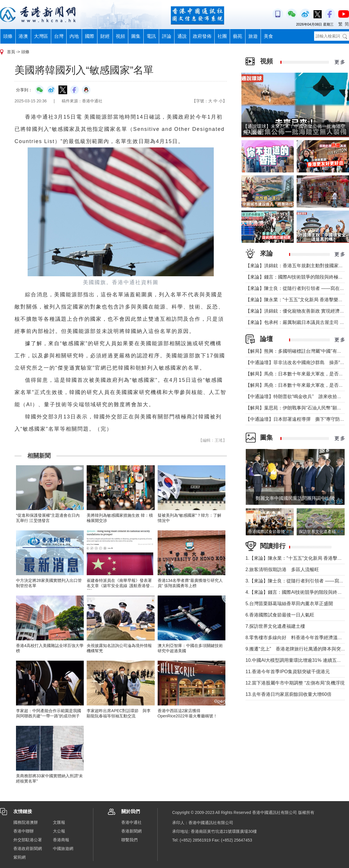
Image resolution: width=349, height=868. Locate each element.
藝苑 (238, 36)
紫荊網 (19, 857)
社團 (222, 36)
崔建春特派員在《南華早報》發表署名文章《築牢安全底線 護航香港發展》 (119, 586)
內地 (74, 36)
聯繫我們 (129, 840)
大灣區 (41, 36)
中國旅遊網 (63, 849)
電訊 (151, 36)
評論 (167, 36)
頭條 (8, 36)
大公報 (59, 831)
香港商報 (61, 840)
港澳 (23, 36)
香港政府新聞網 (28, 849)
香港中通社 (131, 822)
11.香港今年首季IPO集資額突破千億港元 (288, 672)
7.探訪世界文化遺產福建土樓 (275, 626)
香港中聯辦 (24, 831)
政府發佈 (202, 36)
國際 (90, 36)
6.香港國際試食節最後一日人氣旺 (280, 615)
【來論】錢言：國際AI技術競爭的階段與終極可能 (297, 277)
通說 (182, 36)
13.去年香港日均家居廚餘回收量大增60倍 (289, 694)
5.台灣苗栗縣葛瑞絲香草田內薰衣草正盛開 (289, 604)
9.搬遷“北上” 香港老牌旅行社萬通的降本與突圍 (295, 649)
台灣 (59, 36)
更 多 (340, 62)
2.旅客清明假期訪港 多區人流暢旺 (282, 570)
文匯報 (59, 822)
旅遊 (253, 36)
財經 (105, 36)
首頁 (11, 52)
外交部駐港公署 (28, 840)
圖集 (136, 36)
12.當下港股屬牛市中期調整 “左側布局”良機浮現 (295, 683)
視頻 (120, 36)
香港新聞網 (131, 831)
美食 (268, 36)
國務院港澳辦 (26, 822)
